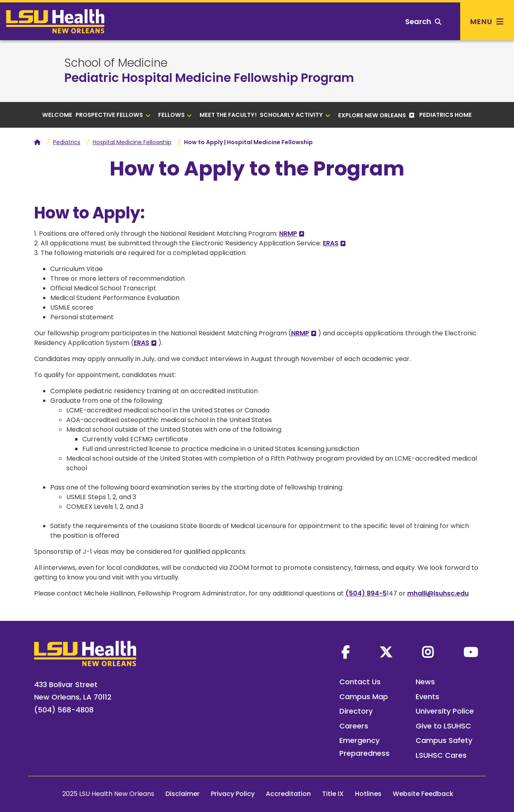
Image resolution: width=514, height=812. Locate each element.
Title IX (333, 794)
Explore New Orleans (373, 115)
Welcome (57, 115)
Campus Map (364, 697)
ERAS (331, 243)
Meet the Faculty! (228, 115)
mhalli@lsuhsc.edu (438, 593)
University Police (445, 711)
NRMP (288, 234)
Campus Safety (444, 740)
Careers (354, 726)
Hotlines (368, 794)
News (425, 682)
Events (427, 697)
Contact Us (360, 682)
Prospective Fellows (113, 115)
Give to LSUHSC (443, 726)
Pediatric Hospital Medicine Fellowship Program (209, 78)
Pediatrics (67, 142)
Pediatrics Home (446, 115)
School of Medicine (116, 63)
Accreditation (288, 794)
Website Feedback (423, 794)
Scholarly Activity (295, 115)
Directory (356, 711)
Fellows (175, 115)
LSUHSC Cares (441, 755)
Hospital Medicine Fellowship (132, 142)
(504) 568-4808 (64, 710)
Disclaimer (183, 794)
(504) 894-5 (366, 593)
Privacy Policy (233, 794)
